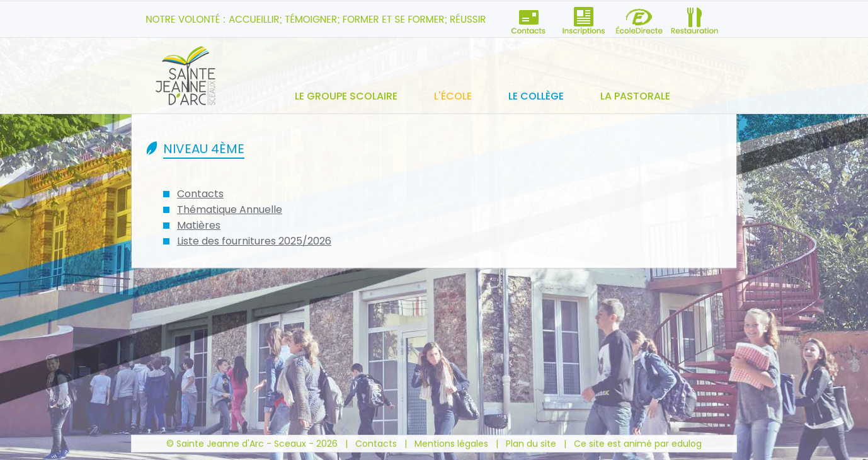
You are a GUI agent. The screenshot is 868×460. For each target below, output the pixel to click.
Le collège (536, 96)
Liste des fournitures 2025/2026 (254, 241)
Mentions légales (451, 444)
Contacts (200, 194)
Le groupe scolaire (346, 96)
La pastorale (635, 96)
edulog (687, 444)
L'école (453, 96)
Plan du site (531, 444)
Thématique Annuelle (230, 210)
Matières (199, 225)
